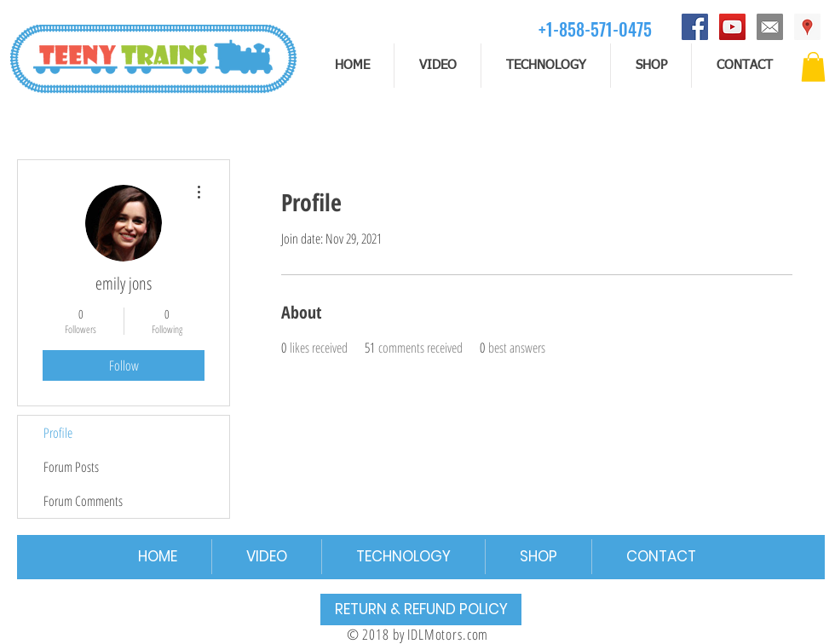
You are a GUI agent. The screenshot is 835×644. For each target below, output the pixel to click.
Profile (58, 433)
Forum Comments (83, 501)
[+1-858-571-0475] (595, 29)
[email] (770, 27)
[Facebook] (695, 27)
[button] (813, 67)
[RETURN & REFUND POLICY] (421, 609)
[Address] (807, 27)
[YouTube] (732, 27)
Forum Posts (71, 467)
